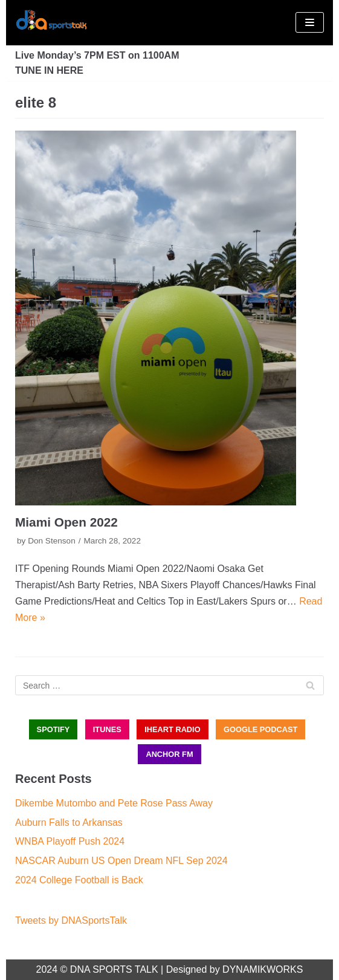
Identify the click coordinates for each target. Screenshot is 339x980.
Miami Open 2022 (66, 522)
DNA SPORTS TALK (114, 969)
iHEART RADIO (172, 729)
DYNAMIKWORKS (263, 969)
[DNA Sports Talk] (51, 23)
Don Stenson (52, 541)
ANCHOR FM (169, 754)
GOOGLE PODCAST (260, 729)
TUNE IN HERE (49, 70)
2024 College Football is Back (79, 880)
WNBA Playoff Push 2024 (70, 841)
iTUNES (107, 729)
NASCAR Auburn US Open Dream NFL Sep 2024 (121, 861)
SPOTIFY (53, 729)
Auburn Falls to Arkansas (69, 823)
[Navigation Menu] (310, 22)
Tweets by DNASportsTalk (71, 920)
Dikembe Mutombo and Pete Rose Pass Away (114, 803)
